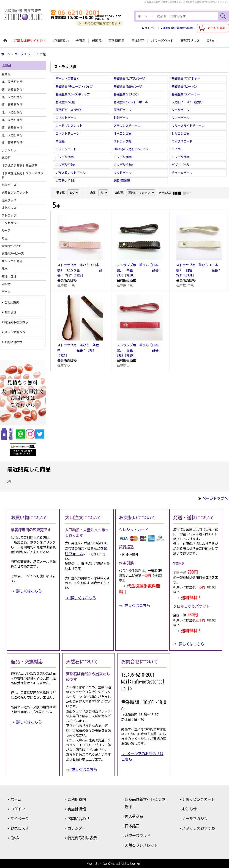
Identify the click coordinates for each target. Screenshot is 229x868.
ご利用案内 (12, 303)
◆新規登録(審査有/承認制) (179, 28)
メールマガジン (15, 332)
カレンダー (77, 828)
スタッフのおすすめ (199, 828)
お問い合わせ (13, 342)
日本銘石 (132, 826)
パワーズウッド (138, 836)
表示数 (61, 192)
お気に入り (19, 828)
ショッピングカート (199, 799)
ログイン (150, 28)
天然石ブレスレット (141, 845)
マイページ (19, 819)
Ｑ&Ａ (15, 838)
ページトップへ (215, 498)
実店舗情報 (77, 809)
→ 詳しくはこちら (26, 591)
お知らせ (10, 312)
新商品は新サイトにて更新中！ (145, 803)
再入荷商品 (134, 816)
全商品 (6, 74)
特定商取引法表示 (16, 322)
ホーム (16, 799)
